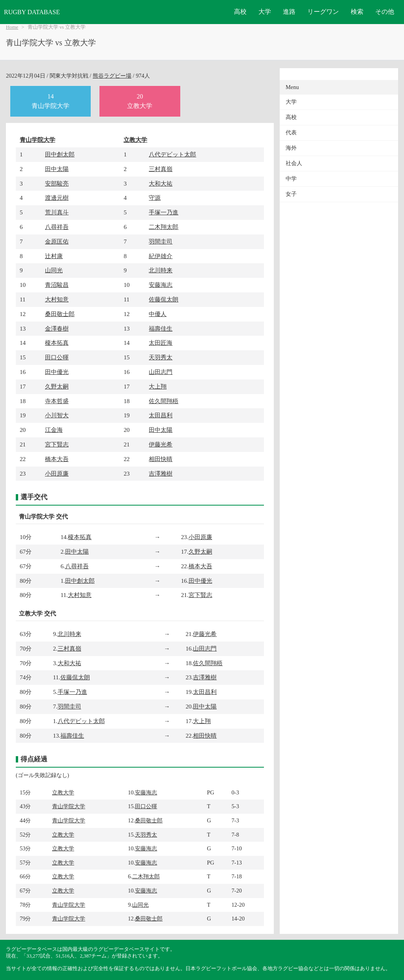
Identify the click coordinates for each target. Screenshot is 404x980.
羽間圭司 (161, 241)
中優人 (158, 314)
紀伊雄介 (161, 256)
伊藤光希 (161, 444)
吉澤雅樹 (161, 473)
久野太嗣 (57, 386)
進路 (289, 12)
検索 (357, 12)
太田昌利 (161, 415)
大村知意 (57, 299)
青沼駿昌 (57, 285)
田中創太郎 (60, 154)
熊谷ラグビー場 (112, 76)
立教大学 (135, 140)
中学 (291, 179)
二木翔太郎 (164, 227)
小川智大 (57, 415)
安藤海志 (161, 285)
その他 (385, 12)
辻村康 (54, 256)
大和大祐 (161, 183)
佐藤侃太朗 (164, 299)
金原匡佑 (57, 241)
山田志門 (161, 372)
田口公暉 (57, 357)
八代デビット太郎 (172, 154)
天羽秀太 (161, 357)
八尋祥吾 (57, 227)
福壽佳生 (161, 328)
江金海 (54, 430)
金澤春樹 (57, 328)
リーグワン (323, 12)
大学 (265, 12)
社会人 (294, 163)
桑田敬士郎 (60, 314)
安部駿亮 (57, 183)
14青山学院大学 (50, 101)
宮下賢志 (57, 444)
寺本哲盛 (57, 401)
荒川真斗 (57, 212)
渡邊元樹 (57, 198)
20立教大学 (140, 101)
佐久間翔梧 (164, 401)
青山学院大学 (37, 140)
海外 (291, 148)
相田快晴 (161, 459)
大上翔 (158, 386)
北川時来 (161, 270)
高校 (240, 12)
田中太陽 (57, 169)
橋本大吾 (57, 459)
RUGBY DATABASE (32, 12)
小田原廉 (57, 473)
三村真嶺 (161, 169)
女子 (291, 194)
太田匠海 (161, 343)
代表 (291, 133)
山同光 (54, 270)
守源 (155, 198)
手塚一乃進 (164, 212)
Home (12, 27)
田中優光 (57, 372)
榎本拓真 (57, 343)
